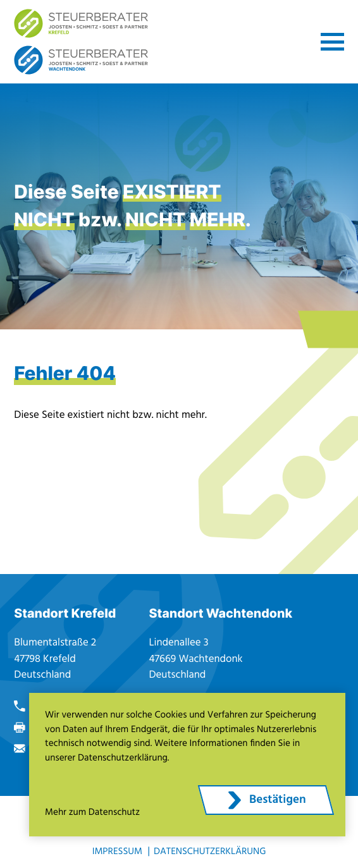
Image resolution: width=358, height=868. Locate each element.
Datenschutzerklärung (210, 852)
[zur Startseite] (81, 23)
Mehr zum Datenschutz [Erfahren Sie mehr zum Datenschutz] (92, 813)
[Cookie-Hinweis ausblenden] (266, 800)
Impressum (117, 852)
